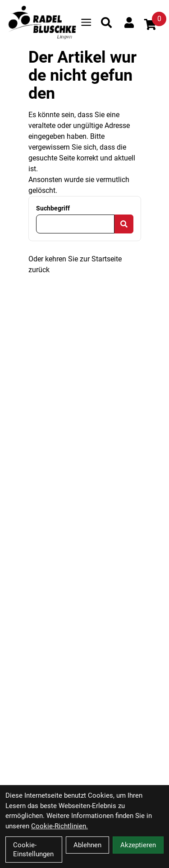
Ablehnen (87, 845)
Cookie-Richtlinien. (59, 826)
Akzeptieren (138, 845)
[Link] (86, 22)
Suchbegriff (53, 208)
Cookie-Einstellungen (33, 850)
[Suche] (106, 23)
